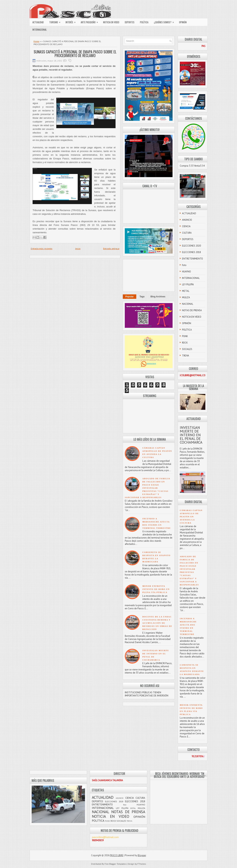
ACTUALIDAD (38, 22)
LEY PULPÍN (188, 285)
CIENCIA (186, 226)
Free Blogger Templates (115, 864)
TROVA (186, 356)
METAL (186, 291)
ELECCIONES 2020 (191, 246)
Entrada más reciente (42, 248)
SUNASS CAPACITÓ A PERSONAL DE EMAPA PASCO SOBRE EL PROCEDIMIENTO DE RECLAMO (75, 54)
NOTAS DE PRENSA (192, 310)
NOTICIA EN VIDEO (111, 22)
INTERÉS (72, 21)
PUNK (185, 336)
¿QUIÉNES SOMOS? (165, 21)
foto (184, 265)
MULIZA (186, 297)
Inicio (78, 248)
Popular (130, 297)
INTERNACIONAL (40, 30)
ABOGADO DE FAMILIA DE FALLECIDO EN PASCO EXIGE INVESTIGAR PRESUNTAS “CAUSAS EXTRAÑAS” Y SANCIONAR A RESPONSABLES (147, 488)
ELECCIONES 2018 (191, 252)
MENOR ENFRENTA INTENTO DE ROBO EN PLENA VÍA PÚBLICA (156, 589)
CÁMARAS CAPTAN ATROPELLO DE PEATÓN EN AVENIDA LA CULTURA (191, 517)
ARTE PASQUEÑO (91, 21)
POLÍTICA (144, 22)
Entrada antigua (111, 248)
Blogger (142, 855)
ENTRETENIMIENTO (192, 259)
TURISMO (56, 21)
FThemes (142, 864)
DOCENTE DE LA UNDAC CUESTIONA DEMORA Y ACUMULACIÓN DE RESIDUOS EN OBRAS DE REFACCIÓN (157, 623)
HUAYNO (186, 272)
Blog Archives (158, 297)
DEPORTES (130, 22)
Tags (142, 297)
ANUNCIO (187, 220)
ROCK (185, 343)
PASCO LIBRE (117, 855)
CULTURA (187, 233)
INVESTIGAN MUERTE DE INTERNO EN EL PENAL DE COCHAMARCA (191, 435)
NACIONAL (188, 304)
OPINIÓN (183, 22)
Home (36, 41)
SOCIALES (187, 349)
